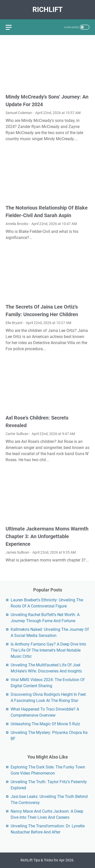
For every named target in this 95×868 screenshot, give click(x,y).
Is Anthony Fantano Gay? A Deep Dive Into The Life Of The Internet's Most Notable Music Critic (48, 650)
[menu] (12, 27)
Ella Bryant (14, 323)
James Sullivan (17, 552)
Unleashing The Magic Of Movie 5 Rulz (45, 724)
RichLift (48, 10)
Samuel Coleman (19, 113)
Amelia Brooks (17, 224)
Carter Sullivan (17, 434)
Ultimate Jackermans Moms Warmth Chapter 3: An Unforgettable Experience (47, 536)
